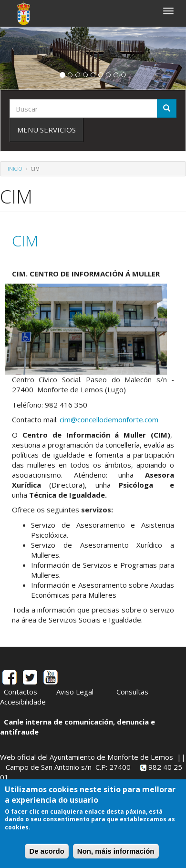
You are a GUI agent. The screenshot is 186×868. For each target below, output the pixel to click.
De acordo (46, 851)
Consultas (132, 692)
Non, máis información (116, 851)
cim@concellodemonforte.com (109, 419)
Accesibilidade (23, 702)
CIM (25, 240)
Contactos (21, 692)
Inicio (15, 169)
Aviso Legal (75, 692)
